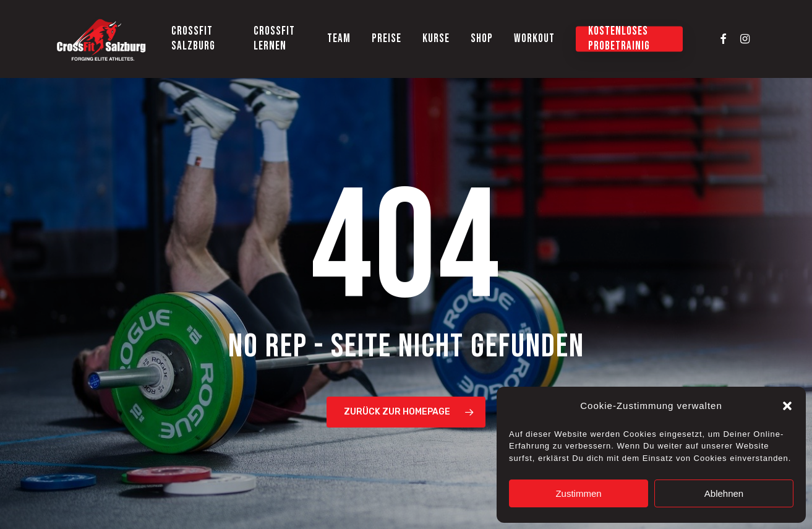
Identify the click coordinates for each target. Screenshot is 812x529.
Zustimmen (578, 493)
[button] (787, 406)
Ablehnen (724, 493)
